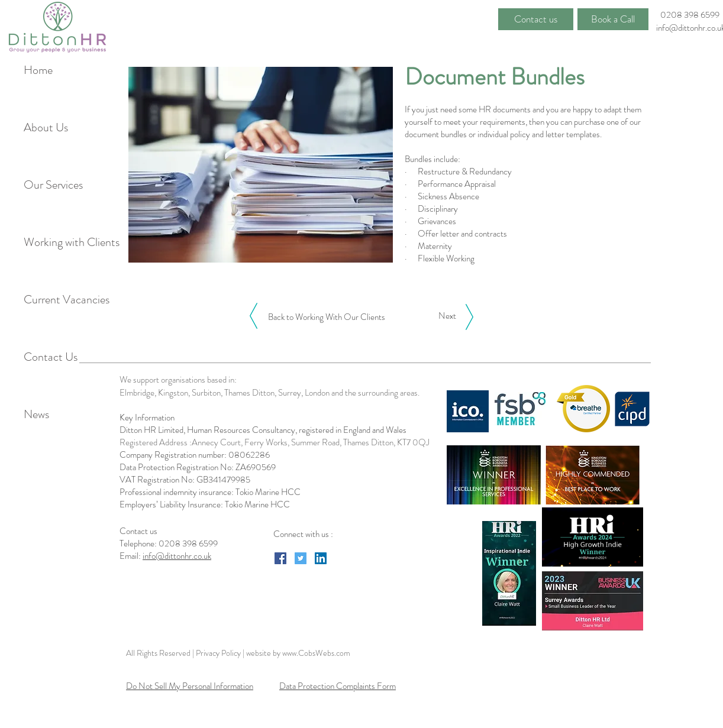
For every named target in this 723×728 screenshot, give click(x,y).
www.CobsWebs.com (316, 653)
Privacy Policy (219, 653)
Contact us (139, 531)
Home (38, 70)
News (36, 414)
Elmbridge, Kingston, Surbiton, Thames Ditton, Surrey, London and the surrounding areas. (269, 393)
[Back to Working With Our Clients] (327, 317)
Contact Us (51, 357)
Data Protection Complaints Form (338, 686)
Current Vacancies (64, 300)
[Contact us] (536, 19)
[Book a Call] (613, 19)
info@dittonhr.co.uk (177, 556)
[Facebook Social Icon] (280, 558)
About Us (46, 127)
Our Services (53, 185)
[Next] (447, 316)
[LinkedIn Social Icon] (321, 558)
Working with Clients (64, 242)
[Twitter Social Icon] (301, 558)
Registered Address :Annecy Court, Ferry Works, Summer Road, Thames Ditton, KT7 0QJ (275, 442)
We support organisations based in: (178, 380)
